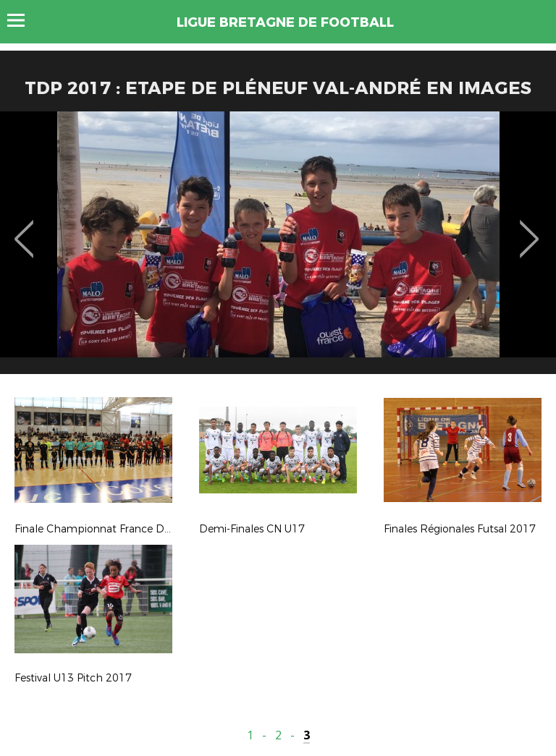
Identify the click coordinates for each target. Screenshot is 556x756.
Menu (23, 20)
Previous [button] (24, 229)
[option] (278, 248)
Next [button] (530, 229)
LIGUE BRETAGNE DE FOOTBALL (285, 22)
